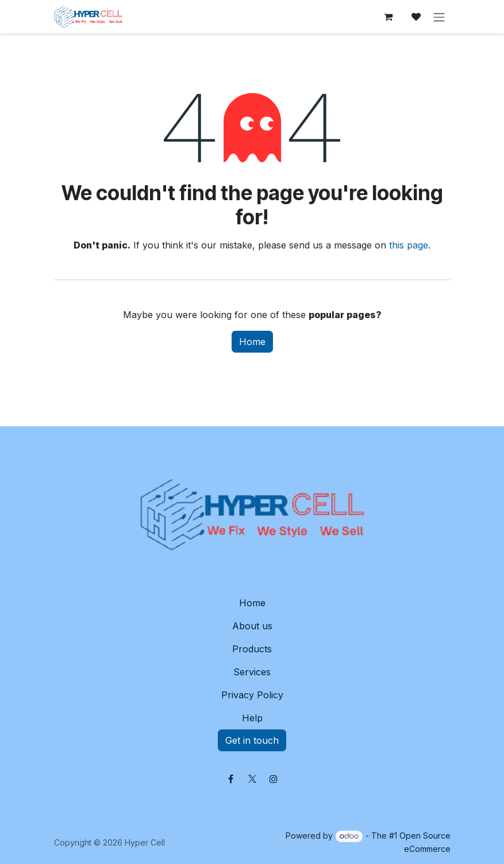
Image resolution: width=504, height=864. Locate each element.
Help (252, 718)
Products (252, 649)
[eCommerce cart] (388, 17)
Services (252, 672)
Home (252, 342)
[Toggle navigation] (439, 17)
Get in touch (252, 740)
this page (409, 245)
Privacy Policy (252, 695)
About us (252, 626)
